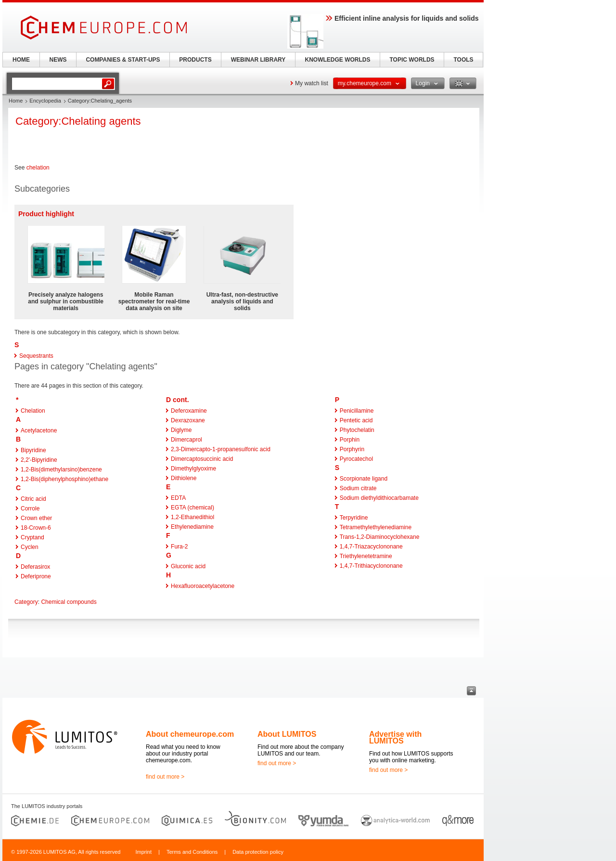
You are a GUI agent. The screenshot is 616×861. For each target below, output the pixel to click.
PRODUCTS (195, 60)
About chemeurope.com (190, 734)
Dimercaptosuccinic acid (202, 459)
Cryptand (32, 537)
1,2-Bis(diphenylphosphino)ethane (64, 479)
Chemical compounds (69, 602)
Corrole (30, 509)
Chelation (33, 411)
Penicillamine (357, 411)
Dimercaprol (186, 440)
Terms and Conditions (192, 852)
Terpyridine (354, 518)
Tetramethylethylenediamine (376, 527)
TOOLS (463, 60)
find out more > (165, 777)
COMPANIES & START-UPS (123, 60)
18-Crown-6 (36, 528)
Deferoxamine (189, 411)
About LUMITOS (287, 734)
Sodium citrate (358, 488)
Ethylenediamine (192, 527)
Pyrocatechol (356, 459)
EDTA (178, 498)
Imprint (143, 852)
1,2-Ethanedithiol (192, 517)
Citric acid (33, 499)
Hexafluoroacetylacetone (203, 586)
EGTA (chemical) (192, 508)
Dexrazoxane (188, 420)
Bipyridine (33, 450)
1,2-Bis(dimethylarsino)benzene (61, 470)
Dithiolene (184, 478)
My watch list (312, 83)
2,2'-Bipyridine (39, 460)
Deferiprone (36, 576)
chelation (38, 168)
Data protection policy (258, 852)
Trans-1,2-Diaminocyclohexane (380, 537)
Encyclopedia (45, 101)
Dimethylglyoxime (193, 469)
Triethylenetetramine (366, 556)
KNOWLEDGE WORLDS (338, 60)
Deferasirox (35, 567)
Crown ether (36, 518)
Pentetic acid (356, 420)
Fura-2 (179, 547)
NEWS (58, 60)
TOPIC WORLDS (412, 60)
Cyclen (30, 547)
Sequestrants (36, 356)
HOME (21, 60)
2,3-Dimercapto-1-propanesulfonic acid (221, 449)
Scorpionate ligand (364, 479)
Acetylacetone (39, 430)
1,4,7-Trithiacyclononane (371, 566)
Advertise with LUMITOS (395, 737)
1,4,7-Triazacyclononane (371, 547)
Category (26, 602)
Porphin (350, 440)
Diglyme (181, 430)
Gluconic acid (188, 566)
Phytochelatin (357, 430)
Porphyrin (352, 449)
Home (16, 101)
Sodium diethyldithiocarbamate (379, 498)
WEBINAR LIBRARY (258, 60)
